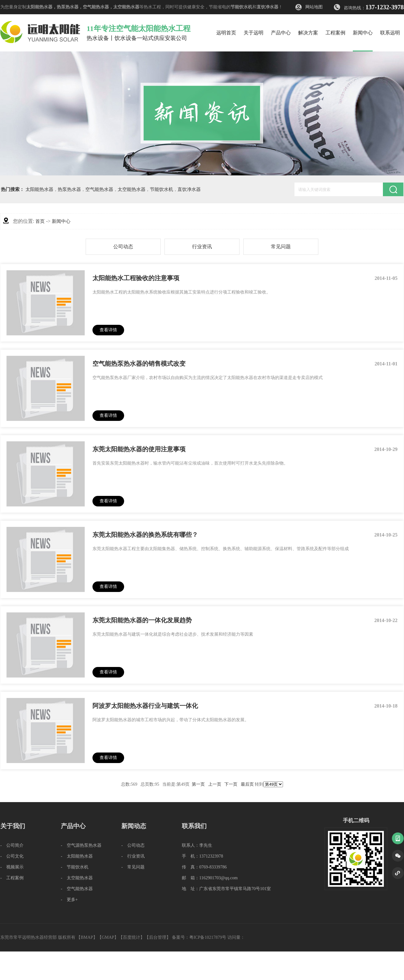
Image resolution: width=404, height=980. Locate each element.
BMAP (87, 937)
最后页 (247, 784)
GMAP (108, 937)
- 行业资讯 (133, 856)
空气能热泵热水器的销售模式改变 (139, 364)
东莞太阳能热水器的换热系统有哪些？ (145, 535)
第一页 (198, 784)
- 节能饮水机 (75, 867)
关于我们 (13, 826)
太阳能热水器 (39, 7)
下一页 (231, 784)
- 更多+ (69, 900)
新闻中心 (61, 221)
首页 (40, 221)
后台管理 (158, 937)
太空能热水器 (126, 7)
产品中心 (73, 826)
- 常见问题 (133, 867)
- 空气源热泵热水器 (81, 845)
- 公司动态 (133, 845)
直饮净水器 (267, 7)
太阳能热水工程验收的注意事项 (136, 278)
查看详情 (108, 330)
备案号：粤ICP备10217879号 (199, 937)
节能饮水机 (241, 7)
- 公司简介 (12, 845)
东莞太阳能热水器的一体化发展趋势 (142, 620)
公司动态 (123, 247)
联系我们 (194, 826)
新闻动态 (134, 826)
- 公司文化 (12, 856)
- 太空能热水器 (77, 878)
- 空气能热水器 (77, 889)
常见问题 (281, 247)
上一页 (215, 784)
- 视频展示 (12, 867)
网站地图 (314, 7)
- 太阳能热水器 (77, 856)
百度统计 (132, 937)
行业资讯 (202, 247)
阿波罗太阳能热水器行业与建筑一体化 (145, 706)
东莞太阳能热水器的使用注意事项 (139, 449)
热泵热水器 (68, 7)
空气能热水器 (96, 7)
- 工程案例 (12, 878)
